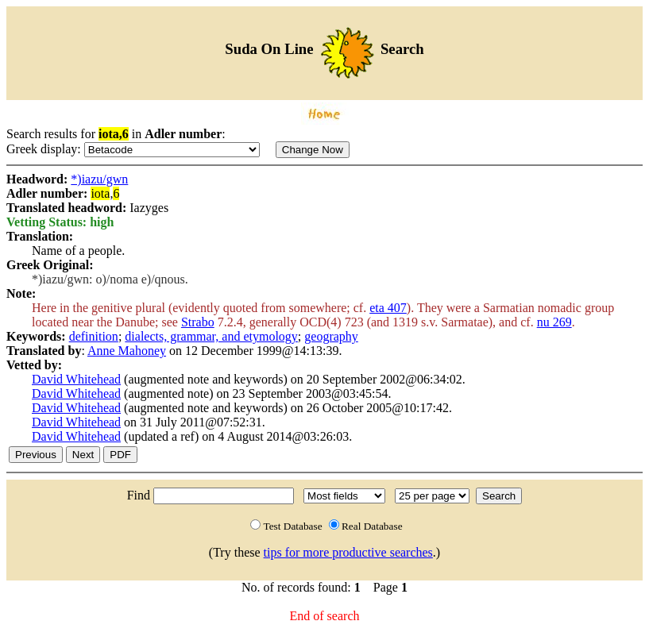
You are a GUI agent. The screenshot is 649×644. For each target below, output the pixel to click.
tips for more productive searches (348, 552)
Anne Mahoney (127, 351)
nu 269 (554, 322)
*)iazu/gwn (99, 179)
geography (331, 336)
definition (94, 336)
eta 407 (388, 308)
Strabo (198, 322)
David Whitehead (76, 379)
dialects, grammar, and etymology (211, 336)
